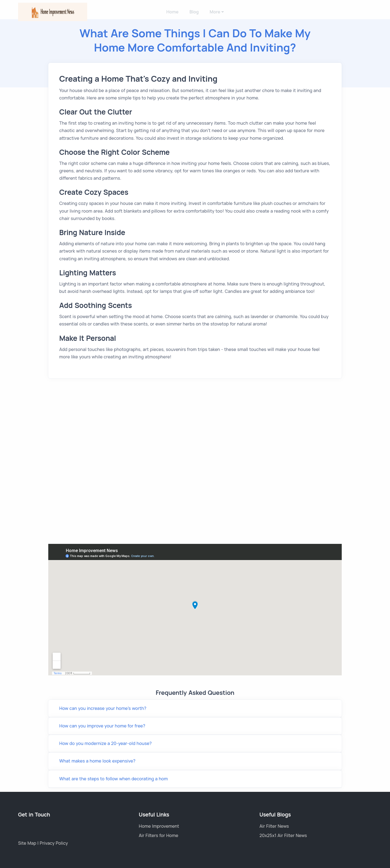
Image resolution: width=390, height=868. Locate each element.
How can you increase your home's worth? (103, 708)
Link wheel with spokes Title (195, 610)
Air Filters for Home (159, 835)
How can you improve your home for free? (102, 726)
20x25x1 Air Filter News (283, 835)
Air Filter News (274, 826)
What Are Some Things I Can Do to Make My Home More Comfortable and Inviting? (195, 40)
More (217, 12)
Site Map (28, 843)
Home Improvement (159, 826)
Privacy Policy (54, 843)
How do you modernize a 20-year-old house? (105, 743)
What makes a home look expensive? (97, 761)
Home (172, 12)
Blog (194, 12)
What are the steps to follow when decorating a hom (114, 779)
